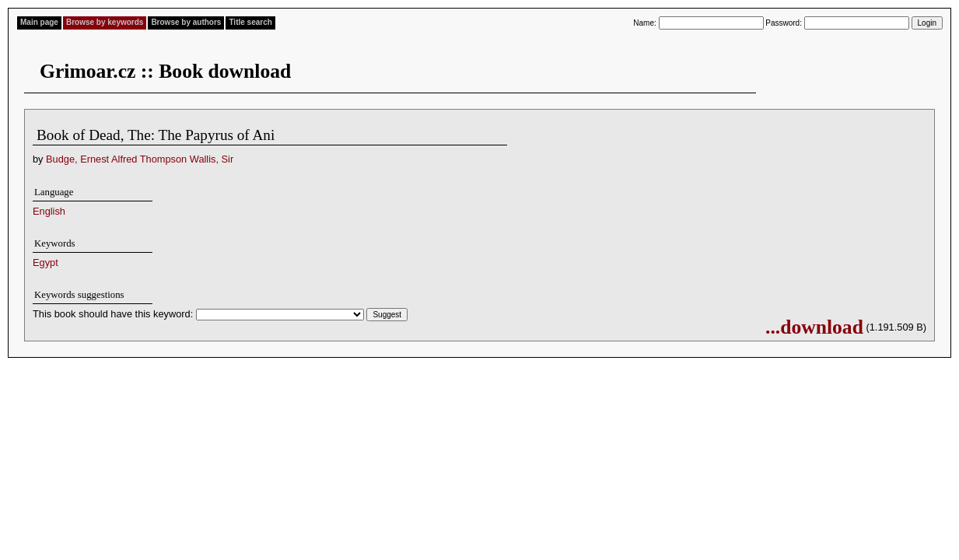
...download (814, 327)
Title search (250, 22)
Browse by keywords (105, 22)
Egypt (45, 262)
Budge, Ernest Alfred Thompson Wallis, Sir (140, 159)
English (49, 211)
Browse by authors (186, 22)
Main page (39, 22)
